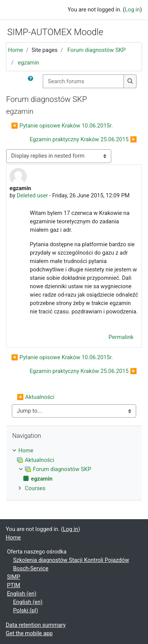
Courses (35, 488)
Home (15, 50)
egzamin (29, 63)
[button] (32, 81)
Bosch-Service (31, 568)
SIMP (14, 577)
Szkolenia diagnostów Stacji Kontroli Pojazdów (71, 560)
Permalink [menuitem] (121, 337)
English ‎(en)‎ (22, 594)
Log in (132, 10)
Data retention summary (36, 625)
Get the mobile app (29, 633)
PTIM (14, 585)
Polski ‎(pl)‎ (25, 610)
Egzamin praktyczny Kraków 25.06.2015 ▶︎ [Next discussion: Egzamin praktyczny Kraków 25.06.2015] (83, 139)
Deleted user (32, 195)
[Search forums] (83, 81)
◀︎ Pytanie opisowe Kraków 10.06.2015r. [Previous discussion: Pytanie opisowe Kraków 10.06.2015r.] (62, 126)
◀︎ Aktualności (36, 397)
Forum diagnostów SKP (96, 50)
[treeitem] (74, 451)
